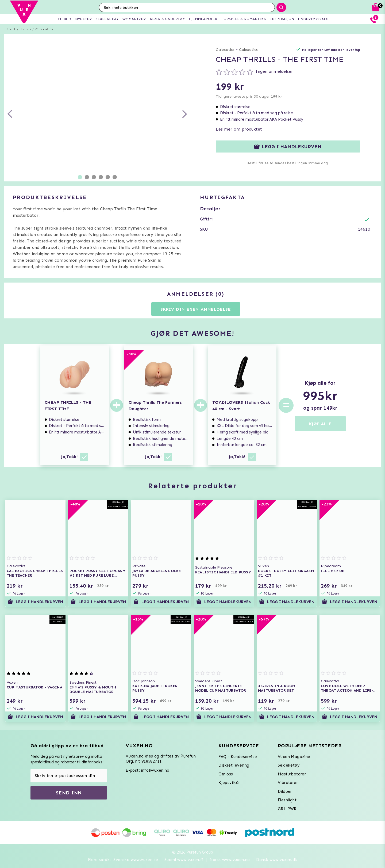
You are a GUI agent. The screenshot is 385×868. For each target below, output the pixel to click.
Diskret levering (234, 765)
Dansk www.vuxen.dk (277, 860)
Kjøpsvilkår (229, 783)
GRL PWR (287, 809)
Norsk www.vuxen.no (230, 860)
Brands (25, 29)
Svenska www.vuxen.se (136, 860)
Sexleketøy (289, 765)
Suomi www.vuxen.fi (184, 860)
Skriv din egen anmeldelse (196, 309)
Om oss (226, 774)
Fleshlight (287, 800)
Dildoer (285, 791)
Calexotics (44, 29)
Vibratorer (288, 783)
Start (11, 29)
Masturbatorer (292, 774)
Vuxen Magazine (294, 757)
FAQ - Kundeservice (238, 757)
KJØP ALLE (320, 424)
